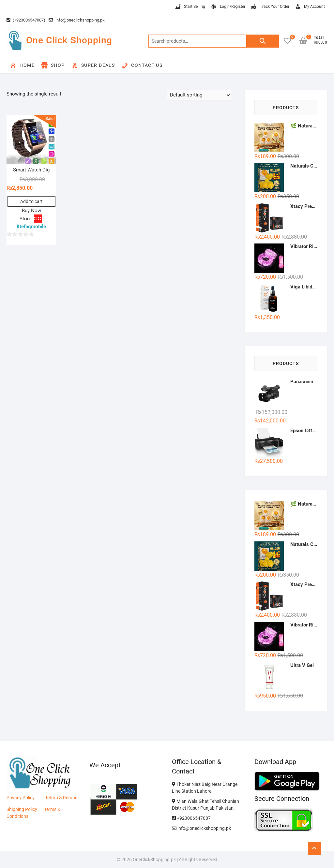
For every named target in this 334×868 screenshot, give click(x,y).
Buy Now (31, 211)
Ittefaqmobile (31, 227)
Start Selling (190, 7)
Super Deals (93, 66)
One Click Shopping (69, 40)
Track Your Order (270, 7)
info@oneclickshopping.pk (77, 20)
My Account (310, 7)
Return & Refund (61, 798)
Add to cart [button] (31, 201)
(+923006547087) (26, 20)
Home (22, 66)
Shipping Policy (22, 809)
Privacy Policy (21, 798)
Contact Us (142, 66)
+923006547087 (191, 818)
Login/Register (228, 7)
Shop (53, 66)
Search (263, 41)
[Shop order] (199, 95)
